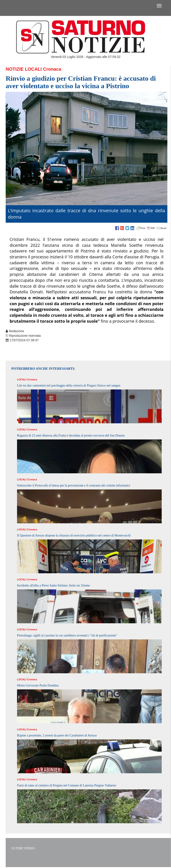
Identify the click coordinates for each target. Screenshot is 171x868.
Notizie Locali (24, 69)
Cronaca (52, 69)
